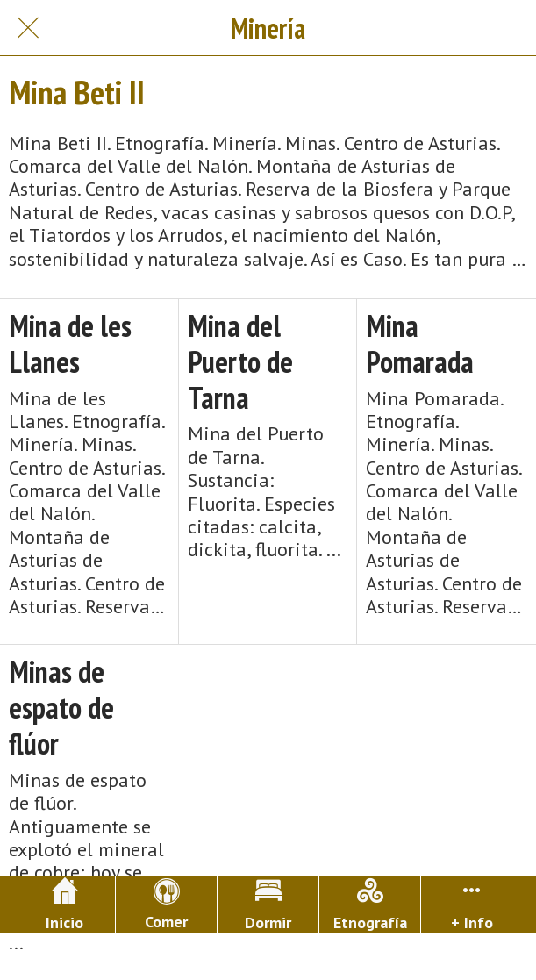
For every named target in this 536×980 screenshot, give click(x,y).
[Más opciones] (472, 905)
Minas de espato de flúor (61, 707)
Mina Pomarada (420, 344)
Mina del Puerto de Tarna (240, 361)
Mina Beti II (77, 92)
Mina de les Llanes (70, 344)
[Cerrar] (28, 28)
